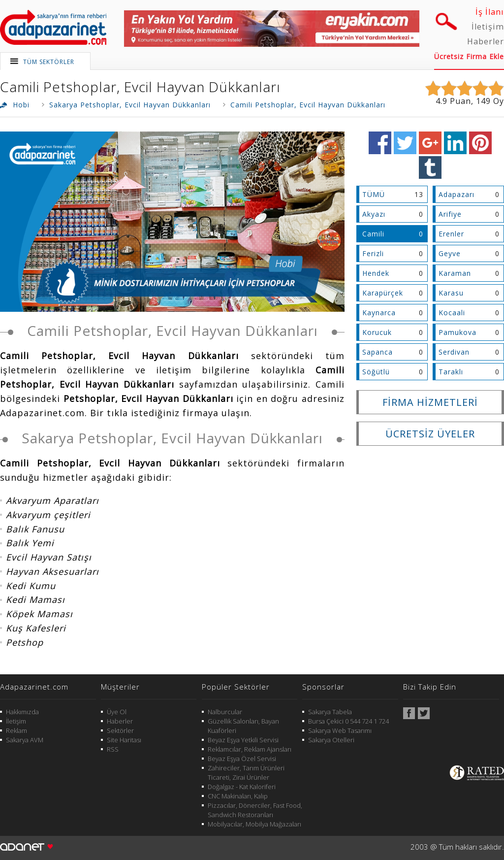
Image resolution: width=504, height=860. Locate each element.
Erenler (451, 234)
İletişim (488, 27)
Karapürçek (383, 293)
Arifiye (450, 214)
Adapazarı (457, 194)
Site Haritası (124, 740)
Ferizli (373, 253)
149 (483, 101)
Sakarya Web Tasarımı (340, 730)
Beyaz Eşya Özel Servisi (242, 759)
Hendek (376, 273)
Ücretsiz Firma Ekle (469, 56)
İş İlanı (490, 12)
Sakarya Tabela (330, 712)
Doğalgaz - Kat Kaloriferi (242, 787)
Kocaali (452, 313)
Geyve (450, 253)
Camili (373, 234)
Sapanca (378, 352)
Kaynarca (379, 313)
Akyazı (374, 214)
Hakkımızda (22, 712)
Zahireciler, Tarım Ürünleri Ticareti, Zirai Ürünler (246, 773)
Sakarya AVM (25, 740)
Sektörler (120, 730)
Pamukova (457, 332)
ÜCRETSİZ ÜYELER (430, 434)
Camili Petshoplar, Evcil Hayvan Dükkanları (140, 87)
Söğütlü (376, 372)
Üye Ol (117, 712)
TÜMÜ (374, 194)
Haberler (486, 41)
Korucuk (377, 332)
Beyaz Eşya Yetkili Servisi (243, 740)
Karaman (455, 273)
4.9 (441, 101)
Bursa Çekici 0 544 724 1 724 (348, 721)
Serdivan (454, 352)
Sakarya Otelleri (331, 740)
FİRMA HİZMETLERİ (430, 402)
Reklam (16, 730)
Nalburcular (225, 712)
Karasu (451, 293)
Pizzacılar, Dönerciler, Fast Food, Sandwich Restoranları (255, 810)
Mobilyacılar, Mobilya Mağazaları (254, 824)
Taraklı (451, 372)
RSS (113, 749)
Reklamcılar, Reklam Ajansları (250, 749)
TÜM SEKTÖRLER (49, 62)
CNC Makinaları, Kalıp (238, 796)
